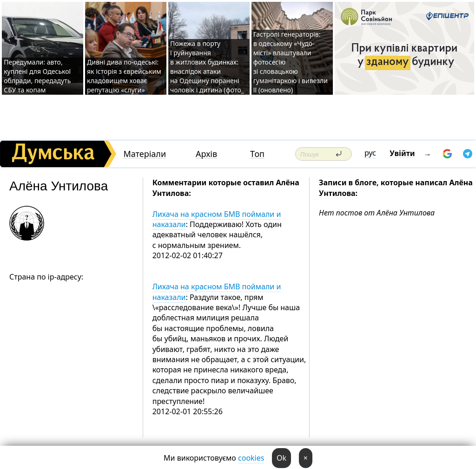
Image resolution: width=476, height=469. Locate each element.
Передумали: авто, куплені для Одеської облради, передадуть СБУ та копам (37, 76)
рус (370, 153)
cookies (251, 458)
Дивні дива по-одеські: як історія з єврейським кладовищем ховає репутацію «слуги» (124, 76)
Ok (281, 458)
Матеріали (145, 154)
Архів (206, 154)
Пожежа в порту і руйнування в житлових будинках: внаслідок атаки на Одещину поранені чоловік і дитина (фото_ (207, 67)
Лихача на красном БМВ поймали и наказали (217, 219)
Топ (257, 154)
